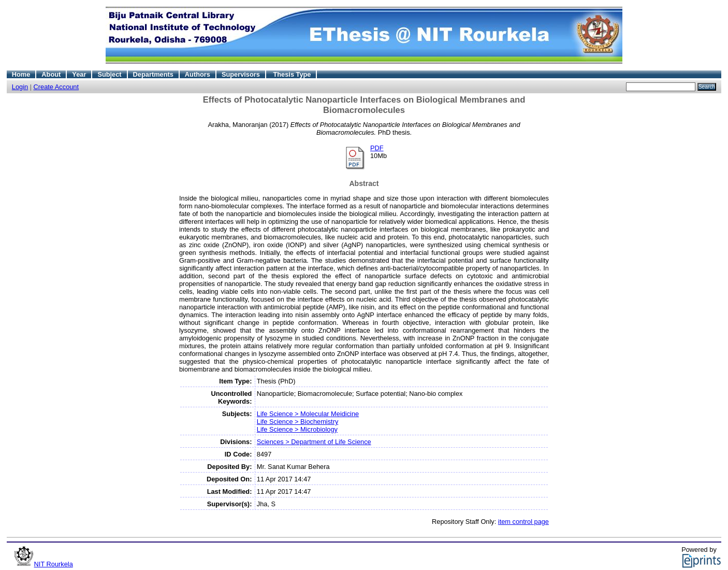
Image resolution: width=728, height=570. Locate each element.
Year (79, 74)
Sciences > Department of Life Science (314, 442)
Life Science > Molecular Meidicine (308, 414)
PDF (377, 148)
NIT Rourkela (54, 564)
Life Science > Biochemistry (298, 422)
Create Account (56, 87)
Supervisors (241, 74)
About (51, 74)
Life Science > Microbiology (297, 429)
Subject (109, 74)
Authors (198, 74)
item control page (523, 522)
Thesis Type (292, 74)
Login (20, 87)
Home (21, 74)
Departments (153, 74)
